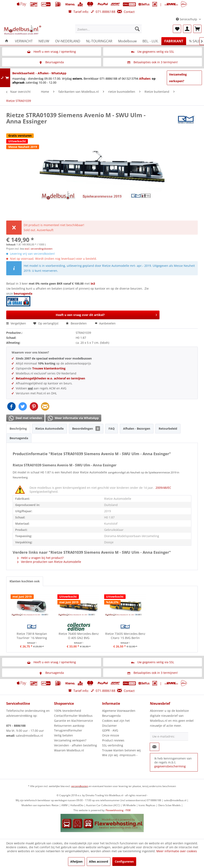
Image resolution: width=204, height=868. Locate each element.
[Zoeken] (137, 29)
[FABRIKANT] (174, 41)
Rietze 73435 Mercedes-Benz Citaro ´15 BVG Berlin (125, 636)
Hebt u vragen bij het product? (40, 558)
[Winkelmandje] (197, 29)
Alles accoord (99, 861)
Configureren (124, 861)
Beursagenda (19, 438)
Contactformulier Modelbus (73, 716)
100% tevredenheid (68, 711)
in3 (93, 283)
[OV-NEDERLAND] (68, 41)
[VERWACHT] (24, 41)
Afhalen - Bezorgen (137, 429)
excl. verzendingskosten (39, 249)
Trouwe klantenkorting (49, 368)
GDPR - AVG (110, 730)
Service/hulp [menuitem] (187, 19)
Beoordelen (77, 323)
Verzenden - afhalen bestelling (75, 745)
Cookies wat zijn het (116, 721)
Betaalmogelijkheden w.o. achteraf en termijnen (50, 378)
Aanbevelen (105, 323)
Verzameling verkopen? (178, 78)
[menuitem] (108, 29)
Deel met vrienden (25, 418)
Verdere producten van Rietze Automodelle (49, 562)
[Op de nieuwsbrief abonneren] (155, 747)
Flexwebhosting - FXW (118, 810)
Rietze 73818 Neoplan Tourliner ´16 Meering (32, 636)
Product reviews (113, 740)
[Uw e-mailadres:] (169, 736)
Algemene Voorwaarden (119, 711)
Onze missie (111, 735)
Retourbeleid (168, 429)
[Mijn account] (187, 29)
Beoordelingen (86, 429)
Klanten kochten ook (25, 581)
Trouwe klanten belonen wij (121, 750)
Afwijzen (76, 861)
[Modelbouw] (127, 41)
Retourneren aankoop (69, 726)
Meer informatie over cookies (177, 851)
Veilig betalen (64, 735)
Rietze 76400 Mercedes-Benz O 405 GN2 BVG (79, 636)
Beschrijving (18, 429)
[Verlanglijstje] (177, 29)
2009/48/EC (163, 488)
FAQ (112, 429)
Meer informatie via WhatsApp (73, 418)
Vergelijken (16, 323)
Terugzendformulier (68, 730)
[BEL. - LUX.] (150, 41)
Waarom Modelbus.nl (69, 750)
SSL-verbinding (113, 745)
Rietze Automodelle (49, 429)
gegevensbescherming (170, 766)
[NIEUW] (44, 41)
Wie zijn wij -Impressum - (120, 755)
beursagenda (23, 293)
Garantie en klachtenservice (74, 721)
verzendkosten (80, 786)
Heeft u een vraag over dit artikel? (106, 314)
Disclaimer (109, 726)
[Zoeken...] (108, 29)
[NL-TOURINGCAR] (99, 41)
